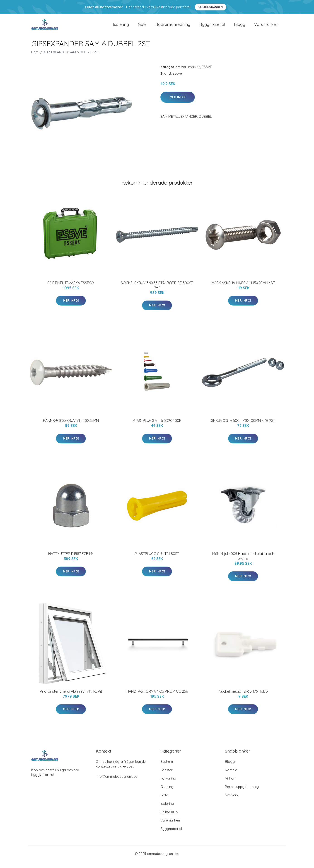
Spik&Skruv (169, 818)
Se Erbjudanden (211, 7)
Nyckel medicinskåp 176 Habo (243, 698)
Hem (35, 59)
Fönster (167, 776)
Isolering (121, 28)
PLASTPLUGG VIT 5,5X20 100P (157, 427)
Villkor (230, 785)
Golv (142, 28)
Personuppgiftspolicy (242, 793)
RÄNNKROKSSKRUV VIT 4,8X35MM (71, 427)
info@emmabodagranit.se (117, 783)
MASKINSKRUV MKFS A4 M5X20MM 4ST (243, 289)
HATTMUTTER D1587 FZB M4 (71, 560)
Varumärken (266, 28)
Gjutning (167, 793)
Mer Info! (178, 104)
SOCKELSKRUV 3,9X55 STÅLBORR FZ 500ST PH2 (157, 292)
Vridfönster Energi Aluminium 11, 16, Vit (71, 698)
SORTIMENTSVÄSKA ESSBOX (71, 289)
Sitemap (231, 802)
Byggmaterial (212, 28)
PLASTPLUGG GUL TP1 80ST (157, 560)
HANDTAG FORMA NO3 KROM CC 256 (157, 698)
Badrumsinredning (173, 28)
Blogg (240, 28)
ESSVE (207, 73)
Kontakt (231, 776)
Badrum (167, 768)
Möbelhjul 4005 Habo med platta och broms (243, 563)
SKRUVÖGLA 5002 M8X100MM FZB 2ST (243, 427)
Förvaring (168, 785)
